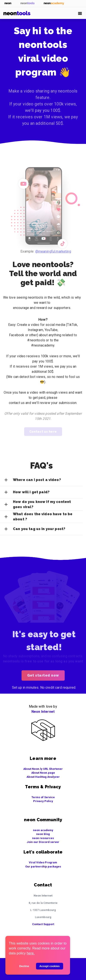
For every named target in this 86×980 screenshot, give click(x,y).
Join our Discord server (43, 842)
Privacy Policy (43, 801)
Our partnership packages (43, 867)
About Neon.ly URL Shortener (43, 769)
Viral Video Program (43, 862)
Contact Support (43, 924)
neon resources (43, 838)
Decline (24, 966)
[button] (41, 483)
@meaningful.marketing (56, 251)
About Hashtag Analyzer (43, 777)
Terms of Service (43, 797)
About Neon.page (43, 773)
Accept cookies (50, 966)
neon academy (43, 830)
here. (31, 953)
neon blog (43, 834)
